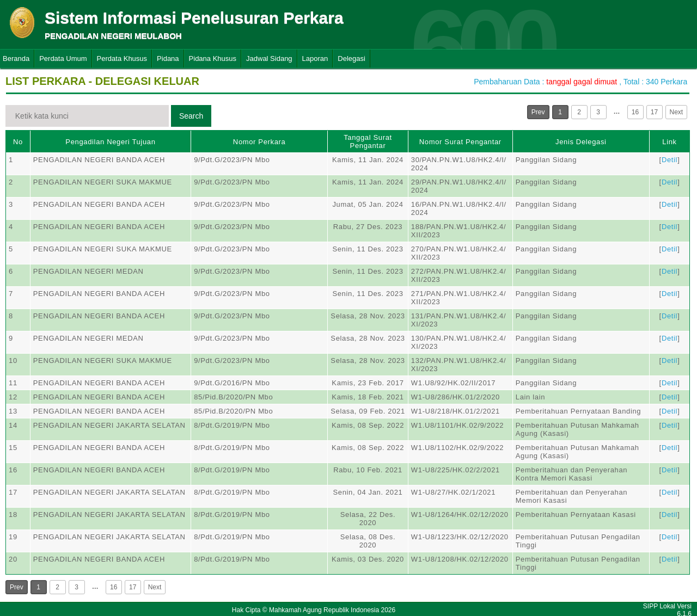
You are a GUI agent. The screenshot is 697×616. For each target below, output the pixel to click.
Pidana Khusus (213, 58)
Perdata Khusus (122, 58)
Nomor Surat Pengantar (460, 142)
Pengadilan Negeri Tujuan (110, 142)
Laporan (315, 58)
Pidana (168, 58)
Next (677, 112)
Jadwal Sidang (269, 58)
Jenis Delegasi (581, 142)
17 (654, 112)
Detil (670, 160)
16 (635, 112)
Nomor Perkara (259, 142)
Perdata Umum (63, 58)
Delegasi (351, 58)
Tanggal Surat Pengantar (368, 141)
